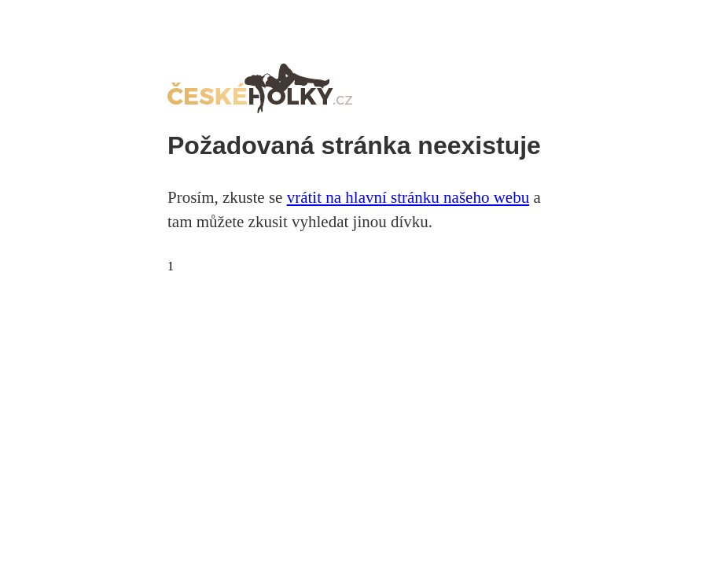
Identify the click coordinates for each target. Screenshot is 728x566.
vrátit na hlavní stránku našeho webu (408, 197)
